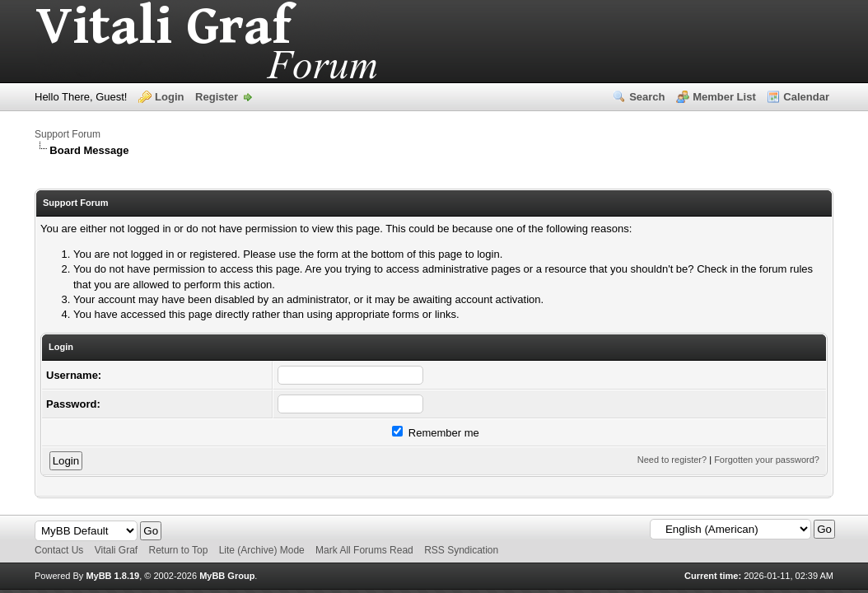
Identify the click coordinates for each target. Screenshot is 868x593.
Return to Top (179, 550)
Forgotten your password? (767, 460)
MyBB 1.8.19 (112, 576)
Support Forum (68, 134)
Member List (724, 97)
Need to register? (672, 460)
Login (169, 97)
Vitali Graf (116, 550)
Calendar (806, 97)
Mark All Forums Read (364, 550)
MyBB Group (227, 576)
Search (647, 97)
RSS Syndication (461, 550)
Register (217, 97)
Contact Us (59, 550)
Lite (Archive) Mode (262, 550)
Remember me (436, 433)
